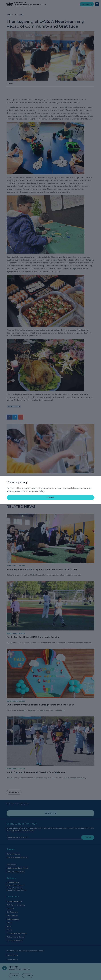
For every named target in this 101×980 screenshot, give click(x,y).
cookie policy (38, 491)
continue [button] (50, 497)
